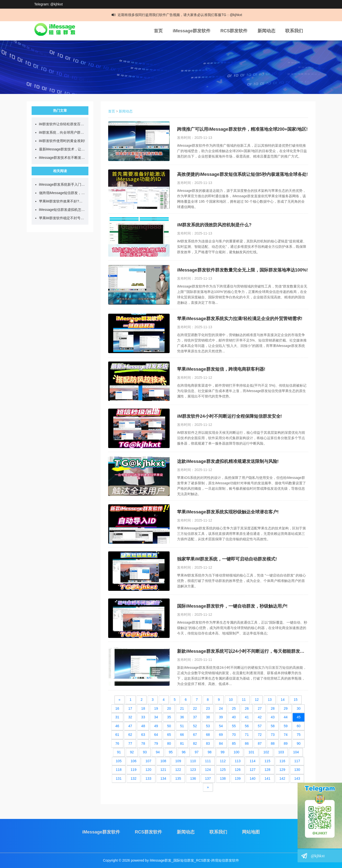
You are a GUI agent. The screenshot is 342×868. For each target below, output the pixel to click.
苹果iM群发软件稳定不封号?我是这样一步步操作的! (62, 218)
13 (270, 700)
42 (260, 717)
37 (195, 717)
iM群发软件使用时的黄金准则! (62, 141)
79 (156, 743)
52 (195, 726)
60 (299, 726)
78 (143, 743)
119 (133, 770)
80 (169, 743)
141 (267, 778)
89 (286, 743)
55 (234, 726)
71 (247, 735)
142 (282, 778)
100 (236, 752)
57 (260, 726)
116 (282, 761)
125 (223, 770)
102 (266, 752)
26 (247, 708)
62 (130, 735)
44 (286, 717)
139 (238, 778)
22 (195, 708)
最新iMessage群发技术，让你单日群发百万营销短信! (62, 149)
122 (178, 770)
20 (169, 708)
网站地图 (251, 832)
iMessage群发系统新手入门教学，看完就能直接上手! (62, 184)
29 (286, 708)
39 (221, 717)
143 (297, 778)
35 (169, 717)
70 (234, 735)
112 (223, 761)
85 (234, 743)
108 (163, 761)
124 (208, 770)
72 (260, 735)
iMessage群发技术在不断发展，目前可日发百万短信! (62, 158)
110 (193, 761)
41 (247, 717)
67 (195, 735)
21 (182, 708)
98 (210, 752)
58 (273, 726)
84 (221, 743)
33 (143, 717)
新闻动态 (266, 31)
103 (281, 752)
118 (119, 770)
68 (208, 735)
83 (208, 743)
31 (117, 717)
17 (130, 708)
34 (156, 717)
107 (148, 761)
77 (130, 743)
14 (283, 700)
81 (182, 743)
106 (133, 761)
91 (119, 752)
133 (148, 778)
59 (286, 726)
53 (208, 726)
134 (163, 778)
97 (197, 752)
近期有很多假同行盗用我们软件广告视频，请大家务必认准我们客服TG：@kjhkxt (184, 15)
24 (221, 708)
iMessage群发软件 (191, 31)
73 (273, 735)
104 (296, 752)
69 (221, 735)
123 (193, 770)
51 (182, 726)
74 (286, 735)
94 (158, 752)
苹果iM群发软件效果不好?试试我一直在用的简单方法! (62, 201)
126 (238, 770)
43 (273, 717)
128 (267, 770)
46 (117, 726)
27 (260, 708)
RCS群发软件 (234, 31)
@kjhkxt (318, 856)
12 (257, 700)
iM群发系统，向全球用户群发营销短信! (62, 132)
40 (234, 717)
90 (299, 743)
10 (231, 700)
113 (238, 761)
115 (267, 761)
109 (178, 761)
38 (208, 717)
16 (117, 708)
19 (156, 708)
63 (143, 735)
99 (222, 752)
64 (156, 735)
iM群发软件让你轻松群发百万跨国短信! (62, 124)
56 (247, 726)
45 (299, 717)
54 (221, 726)
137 (208, 778)
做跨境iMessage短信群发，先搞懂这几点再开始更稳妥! (62, 193)
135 (178, 778)
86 (247, 743)
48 (143, 726)
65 (169, 735)
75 (299, 735)
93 (145, 752)
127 (252, 770)
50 (169, 726)
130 (297, 770)
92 (132, 752)
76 (117, 743)
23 (208, 708)
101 (251, 752)
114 (252, 761)
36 (182, 717)
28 (273, 708)
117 (297, 761)
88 (273, 743)
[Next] (208, 787)
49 (156, 726)
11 (244, 700)
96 (184, 752)
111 (208, 761)
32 (130, 717)
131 (119, 778)
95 (171, 752)
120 (148, 770)
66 (182, 735)
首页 (158, 31)
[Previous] (120, 700)
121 (163, 770)
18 (143, 708)
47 (130, 726)
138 (223, 778)
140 (252, 778)
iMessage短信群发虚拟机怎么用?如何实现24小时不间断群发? (62, 210)
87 (260, 743)
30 (299, 708)
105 (119, 761)
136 (193, 778)
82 (195, 743)
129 (282, 770)
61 (117, 735)
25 (234, 708)
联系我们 (294, 31)
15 (296, 700)
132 (133, 778)
